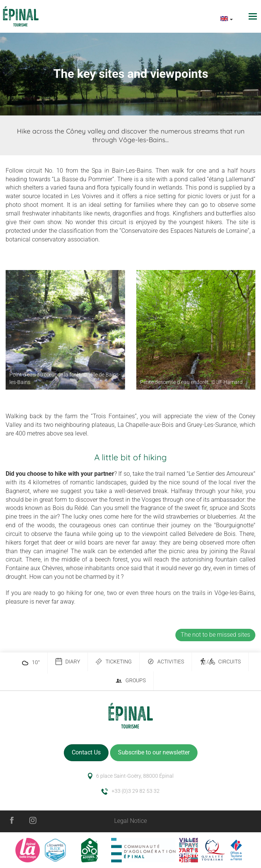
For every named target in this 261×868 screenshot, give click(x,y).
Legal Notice (130, 821)
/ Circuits (220, 662)
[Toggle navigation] (254, 16)
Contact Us (86, 752)
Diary (68, 662)
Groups (130, 681)
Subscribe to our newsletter (154, 752)
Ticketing (114, 662)
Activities (166, 662)
